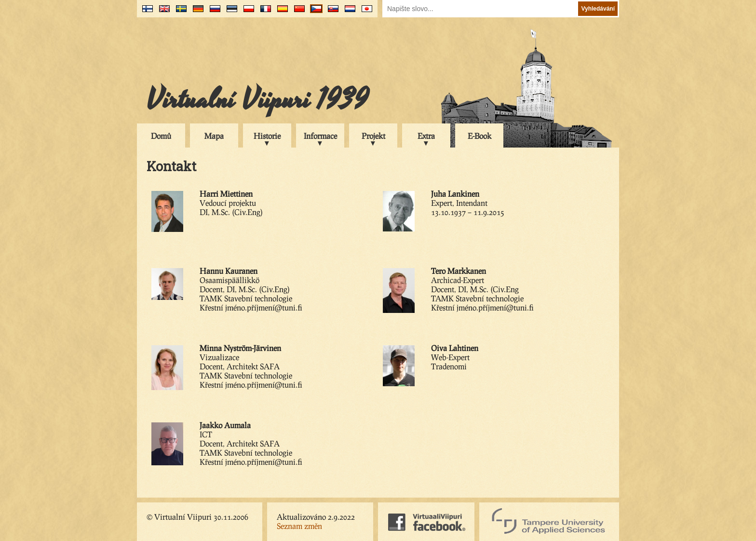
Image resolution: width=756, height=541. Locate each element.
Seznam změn (299, 526)
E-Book (479, 136)
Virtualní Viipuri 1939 (257, 100)
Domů (161, 136)
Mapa (214, 136)
